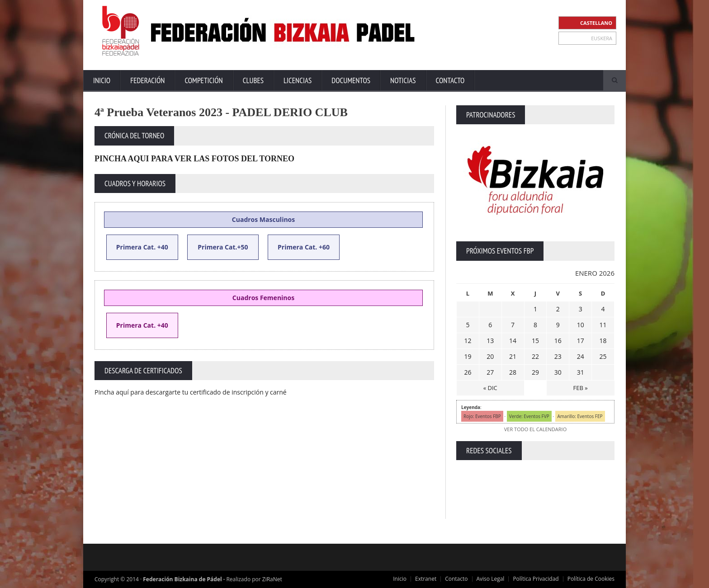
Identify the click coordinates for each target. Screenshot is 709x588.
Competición (203, 80)
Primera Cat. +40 (142, 325)
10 (581, 325)
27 (490, 372)
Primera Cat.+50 (223, 247)
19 (468, 356)
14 (513, 341)
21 (513, 356)
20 (490, 356)
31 (581, 372)
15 (535, 341)
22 (535, 356)
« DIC (490, 388)
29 (535, 372)
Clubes (253, 80)
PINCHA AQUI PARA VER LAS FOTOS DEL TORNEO (194, 159)
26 (468, 372)
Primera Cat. (136, 247)
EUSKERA (602, 38)
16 (558, 341)
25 (603, 356)
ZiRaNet (272, 579)
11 (603, 325)
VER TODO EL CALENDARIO (535, 429)
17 (581, 341)
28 (513, 372)
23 (558, 356)
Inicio (102, 80)
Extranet (426, 579)
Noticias (403, 80)
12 (468, 341)
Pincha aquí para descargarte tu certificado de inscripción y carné (191, 392)
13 (490, 341)
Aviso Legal (491, 579)
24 (581, 356)
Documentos (351, 80)
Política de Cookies (591, 579)
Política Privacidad (536, 579)
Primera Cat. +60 (304, 247)
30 (558, 372)
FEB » (581, 388)
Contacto (450, 80)
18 (603, 341)
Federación (147, 80)
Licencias (298, 80)
